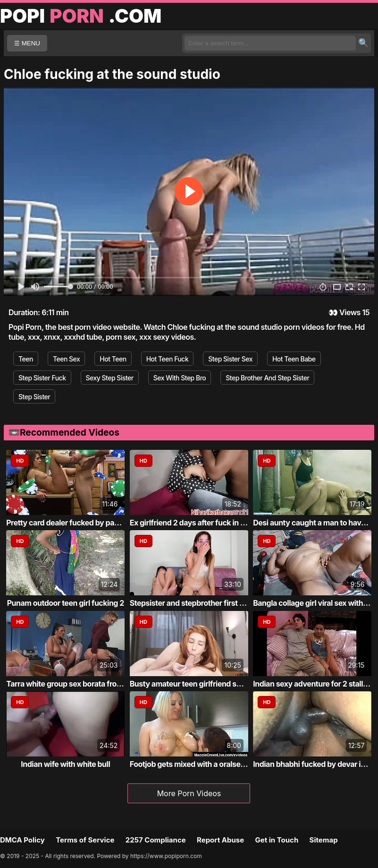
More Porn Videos (189, 793)
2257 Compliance (156, 840)
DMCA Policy (22, 840)
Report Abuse (220, 840)
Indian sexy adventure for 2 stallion (313, 684)
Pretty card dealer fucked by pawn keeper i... (83, 523)
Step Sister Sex (230, 359)
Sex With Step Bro (180, 378)
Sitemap (324, 840)
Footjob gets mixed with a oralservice (194, 764)
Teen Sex (66, 359)
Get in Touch (277, 840)
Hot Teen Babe (294, 359)
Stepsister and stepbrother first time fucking (206, 603)
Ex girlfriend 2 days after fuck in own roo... (202, 523)
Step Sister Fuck (42, 378)
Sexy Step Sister (110, 378)
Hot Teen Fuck (168, 359)
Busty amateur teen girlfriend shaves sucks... (208, 684)
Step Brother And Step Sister (267, 378)
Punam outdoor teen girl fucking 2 (66, 603)
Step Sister (34, 397)
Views (350, 312)
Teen (26, 359)
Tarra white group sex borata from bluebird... (83, 684)
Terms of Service (85, 840)
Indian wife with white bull (65, 764)
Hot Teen (113, 359)
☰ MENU (27, 43)
